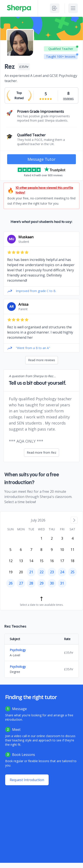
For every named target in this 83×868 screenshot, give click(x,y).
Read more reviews (42, 360)
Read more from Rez (41, 452)
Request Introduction (27, 780)
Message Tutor (41, 159)
